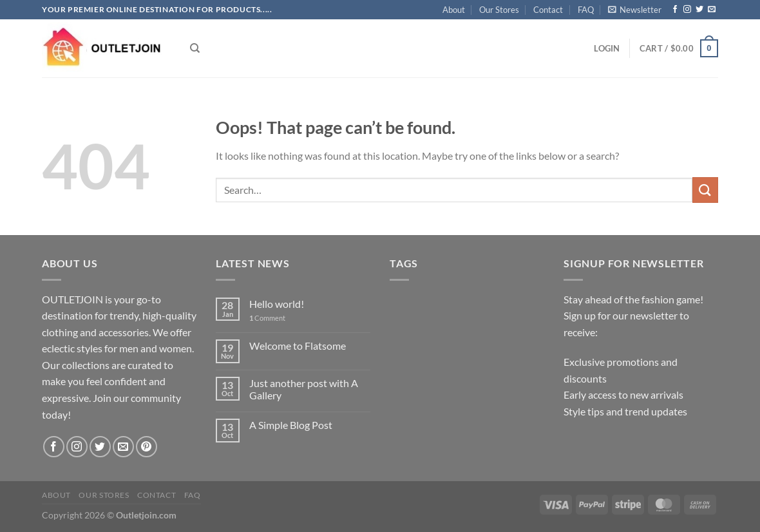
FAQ (586, 10)
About (454, 10)
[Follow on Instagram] (687, 10)
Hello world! (277, 304)
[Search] (195, 48)
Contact (548, 10)
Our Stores (499, 10)
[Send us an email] (712, 10)
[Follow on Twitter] (699, 10)
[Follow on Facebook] (675, 10)
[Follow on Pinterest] (147, 447)
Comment (267, 318)
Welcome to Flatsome (298, 346)
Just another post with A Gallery (304, 389)
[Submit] (705, 190)
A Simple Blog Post (291, 425)
